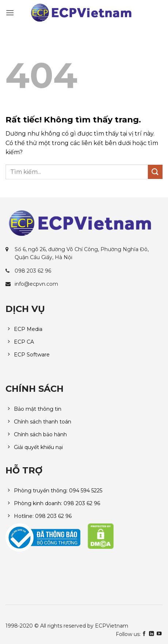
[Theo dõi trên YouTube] (159, 634)
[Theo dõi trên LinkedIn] (151, 634)
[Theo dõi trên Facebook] (144, 634)
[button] (10, 13)
